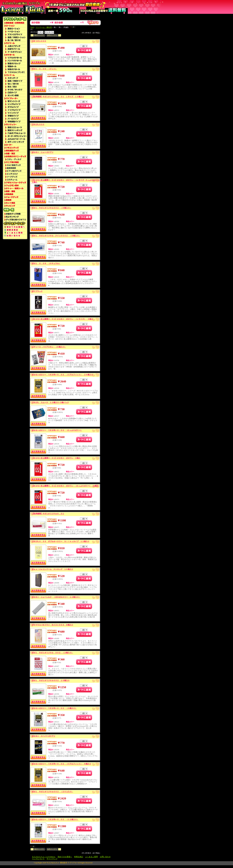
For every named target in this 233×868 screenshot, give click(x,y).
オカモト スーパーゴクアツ (43, 736)
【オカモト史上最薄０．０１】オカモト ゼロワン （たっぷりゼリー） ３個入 (65, 486)
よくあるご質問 (91, 857)
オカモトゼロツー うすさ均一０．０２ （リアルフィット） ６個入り (61, 764)
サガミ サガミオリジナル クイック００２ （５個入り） (56, 236)
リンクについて (38, 859)
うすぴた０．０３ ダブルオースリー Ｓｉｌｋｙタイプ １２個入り (61, 541)
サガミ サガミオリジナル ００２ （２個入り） (52, 653)
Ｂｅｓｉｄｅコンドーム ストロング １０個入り (52, 569)
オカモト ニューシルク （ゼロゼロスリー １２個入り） (56, 597)
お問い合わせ (105, 857)
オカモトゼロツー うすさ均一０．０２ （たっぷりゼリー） (57, 430)
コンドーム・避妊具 (44, 27)
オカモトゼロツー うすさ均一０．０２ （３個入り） (54, 708)
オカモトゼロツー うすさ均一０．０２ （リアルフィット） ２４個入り (62, 375)
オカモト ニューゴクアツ (43, 152)
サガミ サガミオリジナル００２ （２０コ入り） (52, 792)
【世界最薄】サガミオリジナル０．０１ (48, 514)
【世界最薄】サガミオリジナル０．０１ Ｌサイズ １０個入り (58, 97)
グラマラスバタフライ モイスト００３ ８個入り (52, 625)
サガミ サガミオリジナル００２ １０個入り (51, 680)
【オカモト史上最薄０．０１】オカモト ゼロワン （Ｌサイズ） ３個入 (62, 319)
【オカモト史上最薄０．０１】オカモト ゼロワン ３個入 (56, 458)
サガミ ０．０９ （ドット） (44, 69)
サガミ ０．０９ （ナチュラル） (46, 263)
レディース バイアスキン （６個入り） (49, 347)
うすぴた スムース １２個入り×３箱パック (50, 402)
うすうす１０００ (39, 41)
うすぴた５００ (38, 124)
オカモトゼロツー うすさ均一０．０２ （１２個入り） (55, 819)
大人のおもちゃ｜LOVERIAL (44, 857)
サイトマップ (52, 859)
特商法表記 (79, 857)
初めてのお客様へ (65, 857)
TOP (32, 27)
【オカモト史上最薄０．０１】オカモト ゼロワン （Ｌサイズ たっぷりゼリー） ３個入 (67, 181)
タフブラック (37, 291)
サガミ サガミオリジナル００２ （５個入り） (52, 208)
